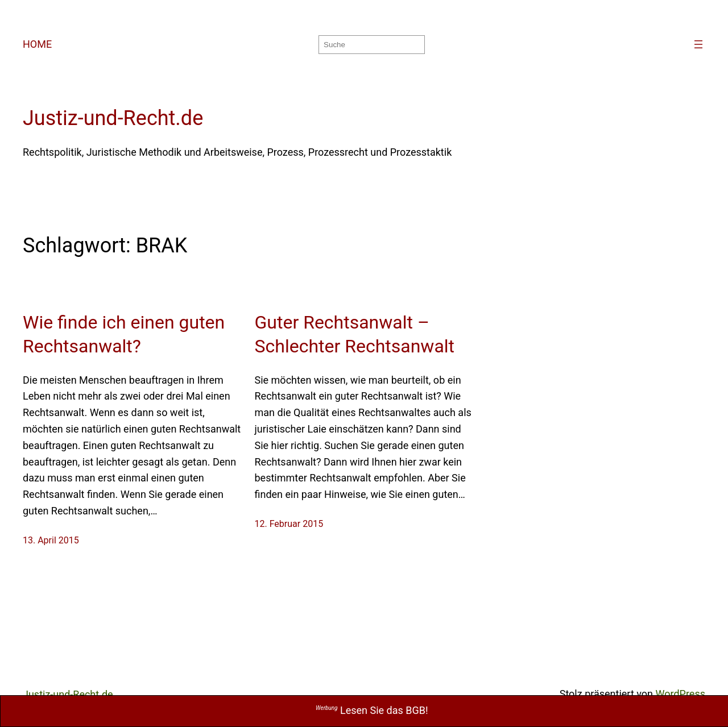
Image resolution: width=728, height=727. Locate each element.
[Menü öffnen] (698, 44)
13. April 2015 (51, 540)
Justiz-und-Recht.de (113, 118)
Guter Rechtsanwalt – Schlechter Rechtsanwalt (355, 334)
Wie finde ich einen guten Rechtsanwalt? (124, 334)
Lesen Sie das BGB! (372, 710)
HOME (37, 44)
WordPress (681, 694)
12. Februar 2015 (289, 524)
